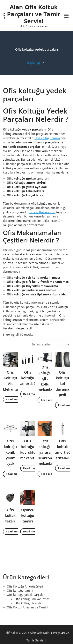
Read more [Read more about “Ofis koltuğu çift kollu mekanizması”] (48, 400)
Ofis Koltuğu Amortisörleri (25, 586)
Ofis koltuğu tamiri (20, 590)
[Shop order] (49, 344)
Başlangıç (34, 63)
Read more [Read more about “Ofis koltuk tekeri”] (13, 531)
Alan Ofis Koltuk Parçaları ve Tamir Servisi (34, 14)
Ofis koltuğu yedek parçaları (26, 595)
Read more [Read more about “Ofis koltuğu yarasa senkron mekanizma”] (48, 474)
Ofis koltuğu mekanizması (33, 599)
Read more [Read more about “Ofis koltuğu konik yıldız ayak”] (13, 474)
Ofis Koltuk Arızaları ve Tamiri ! (28, 607)
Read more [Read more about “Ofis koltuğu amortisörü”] (31, 394)
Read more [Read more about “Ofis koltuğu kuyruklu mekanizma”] (31, 468)
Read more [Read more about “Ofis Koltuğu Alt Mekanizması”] (13, 399)
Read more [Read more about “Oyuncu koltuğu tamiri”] (31, 531)
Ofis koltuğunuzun (47, 138)
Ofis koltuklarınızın (42, 212)
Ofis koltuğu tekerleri (29, 603)
